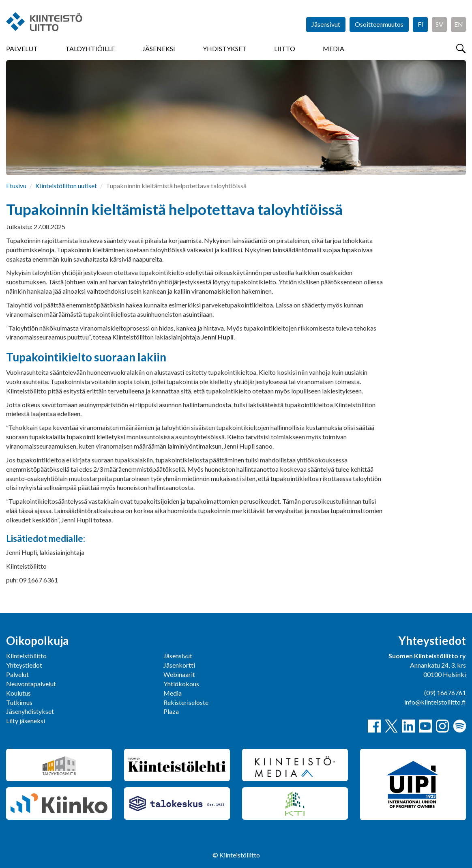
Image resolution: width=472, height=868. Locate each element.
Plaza (171, 711)
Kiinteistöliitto (26, 656)
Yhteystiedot (24, 665)
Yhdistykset (225, 48)
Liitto (285, 48)
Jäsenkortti (179, 665)
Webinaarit (179, 674)
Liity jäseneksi (26, 721)
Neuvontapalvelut (31, 684)
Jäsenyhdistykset (30, 711)
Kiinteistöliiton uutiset (66, 186)
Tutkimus (19, 702)
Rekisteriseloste (186, 702)
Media (334, 48)
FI (421, 24)
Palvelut (22, 48)
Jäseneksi (159, 48)
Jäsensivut (326, 24)
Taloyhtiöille (90, 48)
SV (439, 24)
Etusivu (16, 186)
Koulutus (18, 693)
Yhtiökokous (181, 684)
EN (459, 24)
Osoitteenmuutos (379, 24)
